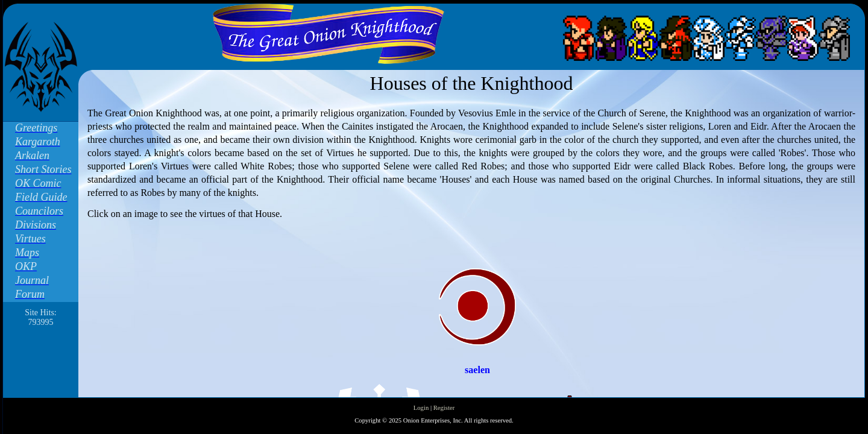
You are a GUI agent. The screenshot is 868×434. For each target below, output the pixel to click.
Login (421, 408)
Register (444, 408)
